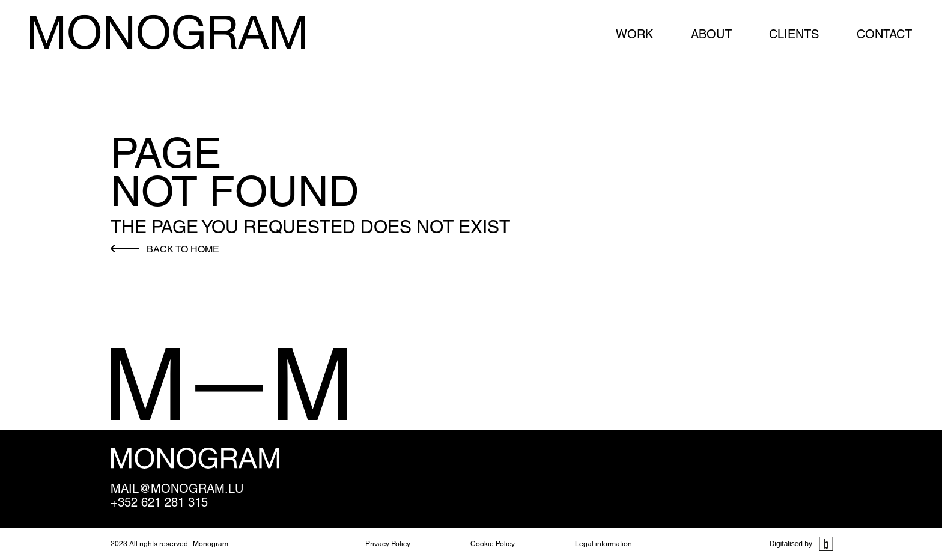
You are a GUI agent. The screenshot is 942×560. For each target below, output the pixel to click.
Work (634, 34)
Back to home (183, 249)
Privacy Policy (388, 544)
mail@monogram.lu (177, 489)
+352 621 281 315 (159, 503)
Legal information (603, 544)
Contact (884, 34)
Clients (794, 34)
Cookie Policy (493, 544)
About (711, 34)
